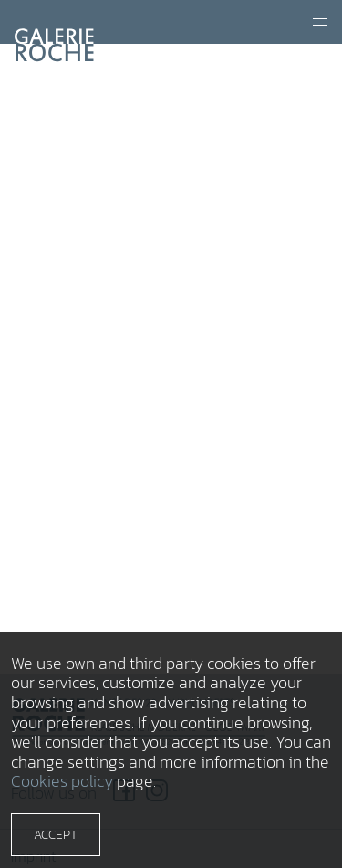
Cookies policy (62, 781)
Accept (56, 835)
